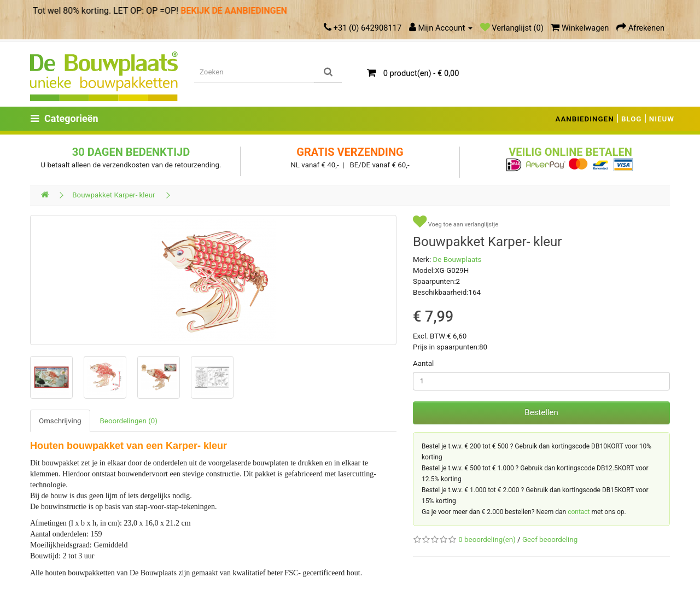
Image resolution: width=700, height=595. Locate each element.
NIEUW (662, 119)
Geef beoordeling (550, 539)
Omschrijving (60, 421)
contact (579, 512)
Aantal (423, 363)
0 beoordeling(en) (487, 539)
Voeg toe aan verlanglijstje (456, 222)
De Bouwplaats (457, 259)
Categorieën (65, 118)
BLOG (632, 119)
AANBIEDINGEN (585, 119)
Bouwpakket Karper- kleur (113, 195)
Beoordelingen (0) (129, 421)
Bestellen (541, 412)
